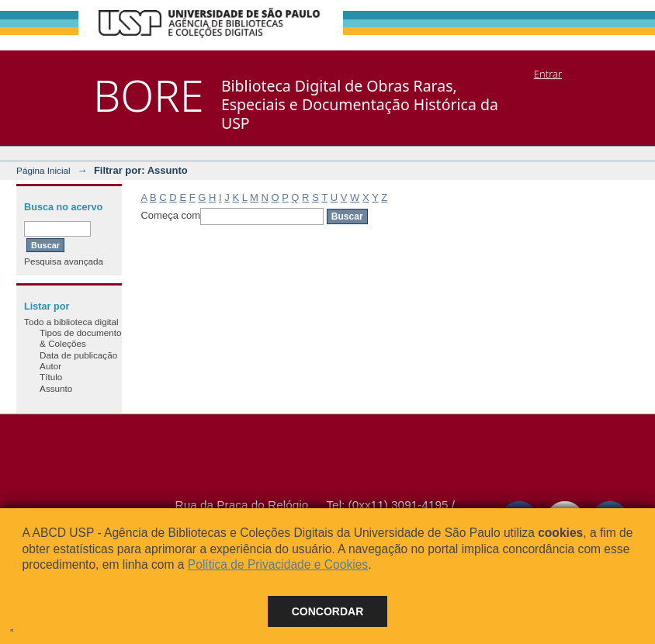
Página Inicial (43, 170)
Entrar (548, 74)
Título (51, 377)
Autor (50, 366)
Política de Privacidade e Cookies (278, 564)
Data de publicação (78, 355)
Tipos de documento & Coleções (80, 338)
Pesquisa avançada (64, 261)
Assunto (56, 388)
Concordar (328, 611)
